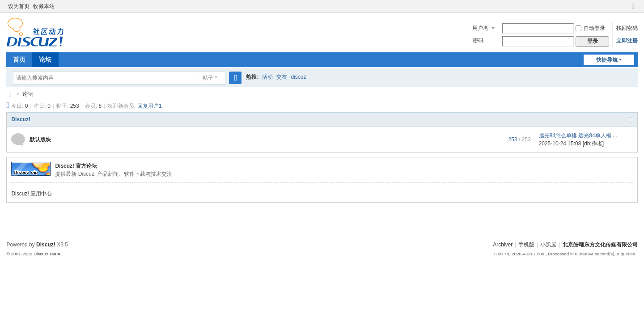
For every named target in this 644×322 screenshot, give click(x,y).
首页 (19, 59)
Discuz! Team (47, 254)
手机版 (526, 245)
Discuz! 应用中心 (32, 194)
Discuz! (21, 119)
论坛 (45, 59)
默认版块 (40, 140)
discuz (298, 77)
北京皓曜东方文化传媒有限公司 (10, 94)
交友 (282, 77)
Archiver (503, 245)
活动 (267, 77)
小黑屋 (548, 245)
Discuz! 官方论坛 (76, 166)
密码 (478, 41)
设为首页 (19, 6)
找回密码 (627, 28)
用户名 (480, 28)
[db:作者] (593, 144)
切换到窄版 (634, 10)
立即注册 (627, 41)
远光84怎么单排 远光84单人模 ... (578, 136)
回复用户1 (150, 106)
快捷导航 (607, 60)
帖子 (208, 78)
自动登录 (590, 28)
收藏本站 (44, 6)
